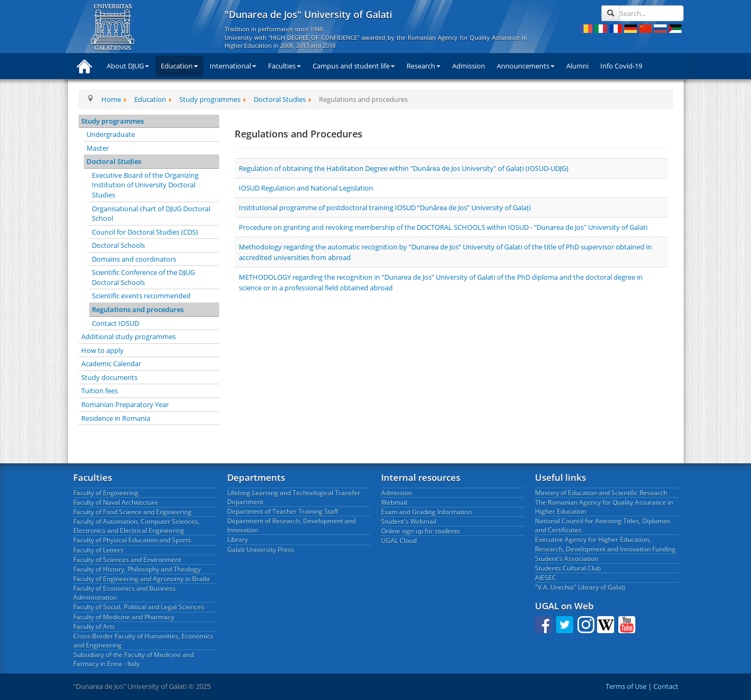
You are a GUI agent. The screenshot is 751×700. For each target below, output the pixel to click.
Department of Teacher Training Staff (283, 511)
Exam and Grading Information (426, 512)
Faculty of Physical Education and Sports (132, 540)
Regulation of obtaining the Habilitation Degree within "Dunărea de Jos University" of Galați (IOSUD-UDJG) (404, 168)
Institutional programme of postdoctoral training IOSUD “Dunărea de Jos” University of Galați (385, 208)
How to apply (102, 350)
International (233, 66)
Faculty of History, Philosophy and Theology (137, 569)
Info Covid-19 (621, 66)
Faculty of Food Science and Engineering (132, 512)
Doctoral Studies (114, 161)
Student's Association (567, 559)
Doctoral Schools (118, 245)
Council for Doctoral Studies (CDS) (145, 232)
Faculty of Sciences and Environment (127, 560)
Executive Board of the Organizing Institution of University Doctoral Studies (145, 185)
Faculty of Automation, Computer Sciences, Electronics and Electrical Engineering (136, 526)
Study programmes (113, 121)
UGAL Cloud (399, 541)
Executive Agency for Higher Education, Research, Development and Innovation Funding (605, 544)
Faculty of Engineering (106, 493)
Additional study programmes (128, 336)
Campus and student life (354, 66)
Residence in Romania (116, 418)
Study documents (109, 377)
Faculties (284, 66)
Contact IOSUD (115, 323)
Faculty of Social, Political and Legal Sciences (139, 607)
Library (238, 539)
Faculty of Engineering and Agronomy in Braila (141, 579)
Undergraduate (111, 134)
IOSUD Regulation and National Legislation (306, 188)
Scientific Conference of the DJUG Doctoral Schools (143, 277)
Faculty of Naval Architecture (116, 502)
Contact (666, 686)
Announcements (526, 66)
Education (179, 66)
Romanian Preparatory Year (125, 404)
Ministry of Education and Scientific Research (601, 493)
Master (98, 148)
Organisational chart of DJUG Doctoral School (151, 214)
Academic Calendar (111, 364)
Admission (469, 66)
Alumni (577, 66)
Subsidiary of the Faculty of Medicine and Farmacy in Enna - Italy (133, 659)
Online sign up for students (421, 531)
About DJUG (128, 66)
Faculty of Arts (94, 626)
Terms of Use (626, 686)
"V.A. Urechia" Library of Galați (580, 587)
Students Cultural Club (568, 568)
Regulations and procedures (138, 309)
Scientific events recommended (141, 296)
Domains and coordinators (134, 259)
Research (424, 66)
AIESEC (546, 578)
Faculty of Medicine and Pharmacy (124, 617)
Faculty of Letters (98, 550)
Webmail (394, 502)
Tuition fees (100, 391)
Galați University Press (261, 550)
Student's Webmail (409, 521)
